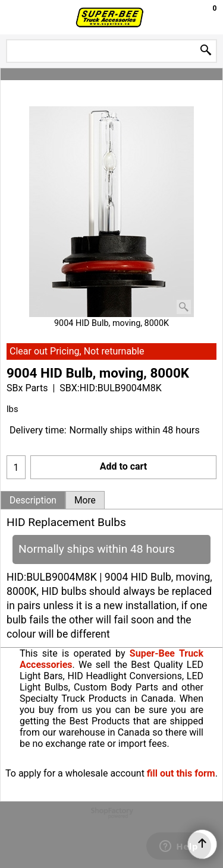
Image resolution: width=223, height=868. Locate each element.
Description (33, 500)
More (85, 500)
